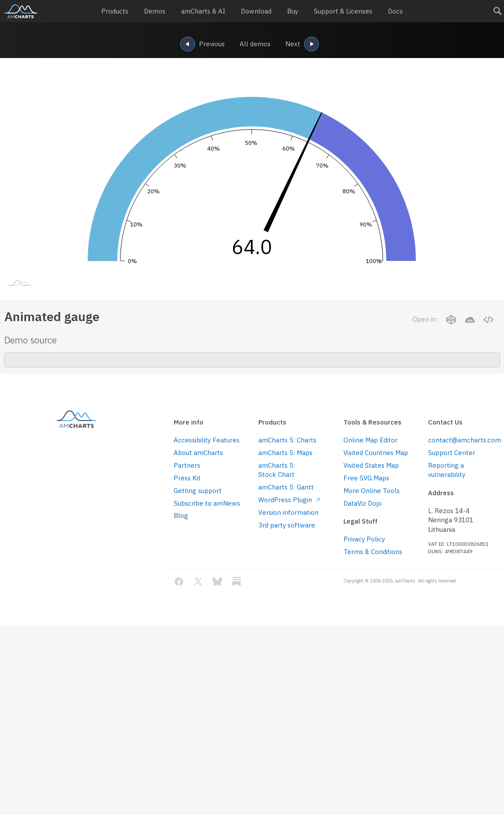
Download (256, 11)
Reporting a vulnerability (447, 470)
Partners (187, 465)
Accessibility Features (207, 440)
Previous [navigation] (202, 45)
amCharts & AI (202, 11)
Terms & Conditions (373, 552)
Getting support (198, 491)
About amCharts (198, 453)
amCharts (21, 11)
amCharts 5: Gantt (286, 487)
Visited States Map (371, 465)
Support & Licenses (345, 11)
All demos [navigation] (255, 44)
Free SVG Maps (366, 478)
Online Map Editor (370, 440)
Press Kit (187, 478)
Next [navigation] (302, 45)
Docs (398, 11)
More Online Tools (372, 491)
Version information (288, 512)
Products (112, 11)
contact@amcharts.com (464, 440)
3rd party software (287, 525)
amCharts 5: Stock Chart (277, 470)
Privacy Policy (364, 539)
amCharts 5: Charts (287, 440)
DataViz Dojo (363, 503)
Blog (181, 515)
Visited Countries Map (376, 453)
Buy (293, 11)
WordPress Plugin (289, 500)
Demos (153, 11)
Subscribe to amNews (207, 503)
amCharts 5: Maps (285, 453)
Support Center (452, 453)
